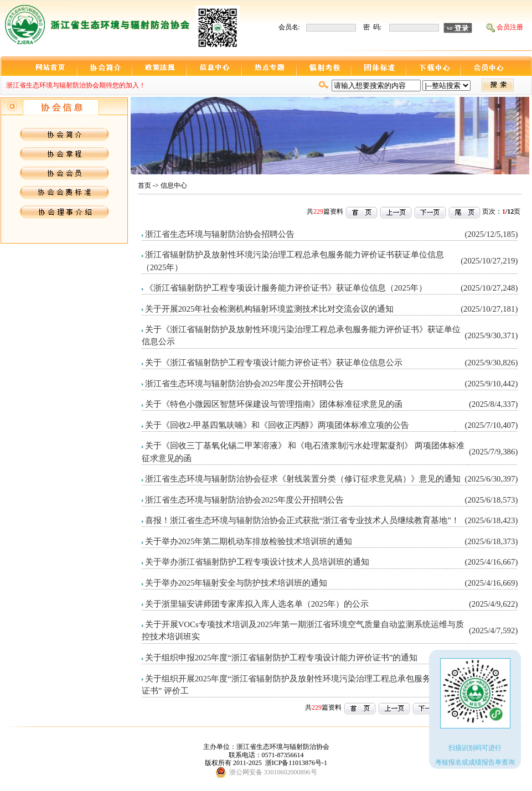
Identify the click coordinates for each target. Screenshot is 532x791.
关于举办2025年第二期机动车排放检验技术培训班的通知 (249, 541)
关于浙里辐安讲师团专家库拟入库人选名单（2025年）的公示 (257, 604)
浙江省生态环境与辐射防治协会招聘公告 (220, 234)
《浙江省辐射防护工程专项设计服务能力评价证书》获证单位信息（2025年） (286, 288)
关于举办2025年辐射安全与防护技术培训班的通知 (236, 583)
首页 (144, 185)
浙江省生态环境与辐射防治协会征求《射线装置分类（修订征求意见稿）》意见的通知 (303, 479)
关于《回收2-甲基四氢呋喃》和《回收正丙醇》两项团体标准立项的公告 (277, 425)
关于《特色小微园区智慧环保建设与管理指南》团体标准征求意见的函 (274, 404)
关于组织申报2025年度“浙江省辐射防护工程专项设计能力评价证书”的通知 (282, 658)
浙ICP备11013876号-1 (296, 763)
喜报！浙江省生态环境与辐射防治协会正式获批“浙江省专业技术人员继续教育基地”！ (302, 520)
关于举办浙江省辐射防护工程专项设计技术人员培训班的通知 (257, 562)
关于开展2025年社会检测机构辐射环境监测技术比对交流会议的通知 (270, 309)
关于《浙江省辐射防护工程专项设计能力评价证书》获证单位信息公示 (274, 363)
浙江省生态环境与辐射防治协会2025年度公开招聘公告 (245, 384)
